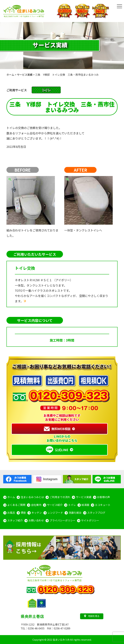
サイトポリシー (90, 520)
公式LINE (57, 450)
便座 (23, 513)
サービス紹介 (55, 505)
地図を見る (92, 616)
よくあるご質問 (16, 505)
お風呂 (11, 513)
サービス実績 (84, 497)
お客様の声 (103, 497)
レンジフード (55, 513)
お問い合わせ (36, 520)
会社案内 (36, 505)
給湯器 (85, 505)
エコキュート (103, 505)
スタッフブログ (96, 513)
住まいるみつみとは (32, 497)
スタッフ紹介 (15, 520)
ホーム (11, 497)
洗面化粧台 (75, 513)
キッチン (37, 513)
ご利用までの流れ (60, 497)
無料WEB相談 (57, 429)
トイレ (72, 505)
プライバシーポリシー (62, 520)
